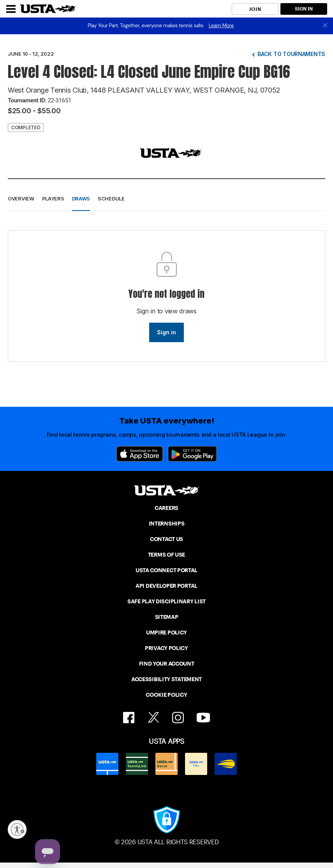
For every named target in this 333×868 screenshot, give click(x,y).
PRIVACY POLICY (166, 648)
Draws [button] (81, 199)
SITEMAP (167, 617)
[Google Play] (192, 454)
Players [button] (53, 199)
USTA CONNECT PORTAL (166, 570)
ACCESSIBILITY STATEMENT (166, 679)
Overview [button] (21, 199)
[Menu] (11, 9)
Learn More (221, 25)
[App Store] (140, 454)
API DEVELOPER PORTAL (166, 586)
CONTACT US (166, 539)
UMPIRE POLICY (166, 633)
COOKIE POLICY (166, 695)
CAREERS (166, 508)
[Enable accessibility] (17, 829)
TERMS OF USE (166, 555)
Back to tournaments (291, 54)
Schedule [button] (111, 199)
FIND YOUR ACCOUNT (167, 664)
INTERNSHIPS (167, 524)
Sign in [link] (166, 332)
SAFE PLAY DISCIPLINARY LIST (166, 601)
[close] (325, 26)
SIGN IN (304, 9)
